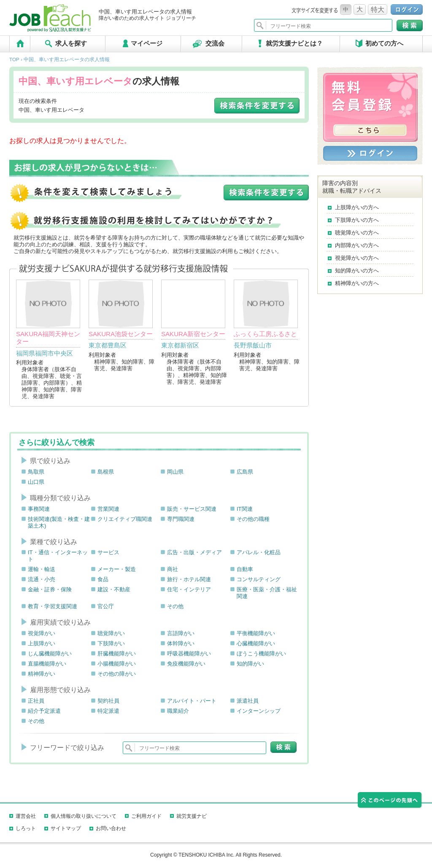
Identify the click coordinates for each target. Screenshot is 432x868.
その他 (175, 606)
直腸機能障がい (47, 664)
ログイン (407, 9)
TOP (20, 44)
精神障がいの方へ (357, 283)
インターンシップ (259, 711)
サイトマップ (66, 828)
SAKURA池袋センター (121, 334)
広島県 (245, 472)
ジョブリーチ (51, 18)
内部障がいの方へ (357, 245)
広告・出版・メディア (194, 552)
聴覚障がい (111, 633)
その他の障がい (117, 674)
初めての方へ (384, 43)
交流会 (215, 43)
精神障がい (42, 674)
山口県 (36, 482)
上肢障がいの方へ (357, 207)
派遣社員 (248, 701)
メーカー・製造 (117, 569)
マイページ (147, 43)
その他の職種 (253, 519)
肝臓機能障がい (117, 654)
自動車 (245, 569)
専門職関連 (181, 519)
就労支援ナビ (192, 816)
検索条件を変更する (257, 106)
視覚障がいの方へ (357, 258)
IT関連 (245, 509)
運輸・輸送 (42, 569)
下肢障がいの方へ (357, 220)
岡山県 (175, 472)
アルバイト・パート (192, 701)
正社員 (36, 701)
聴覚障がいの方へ (357, 233)
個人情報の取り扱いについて (84, 816)
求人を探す (71, 43)
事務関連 (39, 509)
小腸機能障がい (117, 664)
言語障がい (181, 633)
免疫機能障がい (186, 664)
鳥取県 (36, 472)
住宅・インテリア (189, 589)
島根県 (106, 472)
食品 (103, 579)
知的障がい (250, 664)
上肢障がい (42, 643)
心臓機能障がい (256, 643)
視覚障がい (42, 633)
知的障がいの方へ (357, 271)
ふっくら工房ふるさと (265, 334)
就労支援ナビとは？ (294, 43)
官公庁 (106, 606)
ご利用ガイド (146, 816)
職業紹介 (178, 711)
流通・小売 (42, 579)
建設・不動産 (114, 589)
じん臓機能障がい (50, 654)
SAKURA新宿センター (193, 334)
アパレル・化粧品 (259, 552)
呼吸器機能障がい (189, 654)
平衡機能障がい (256, 633)
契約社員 (108, 701)
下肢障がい (111, 643)
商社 (173, 569)
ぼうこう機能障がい (261, 654)
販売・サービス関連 (192, 509)
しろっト (26, 828)
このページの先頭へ (390, 802)
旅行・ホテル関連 (189, 579)
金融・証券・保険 (50, 589)
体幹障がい (181, 643)
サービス (108, 552)
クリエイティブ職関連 (125, 519)
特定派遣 (108, 711)
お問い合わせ (111, 828)
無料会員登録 (370, 107)
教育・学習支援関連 (53, 606)
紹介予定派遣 (44, 711)
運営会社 (26, 816)
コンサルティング (259, 579)
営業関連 (108, 509)
